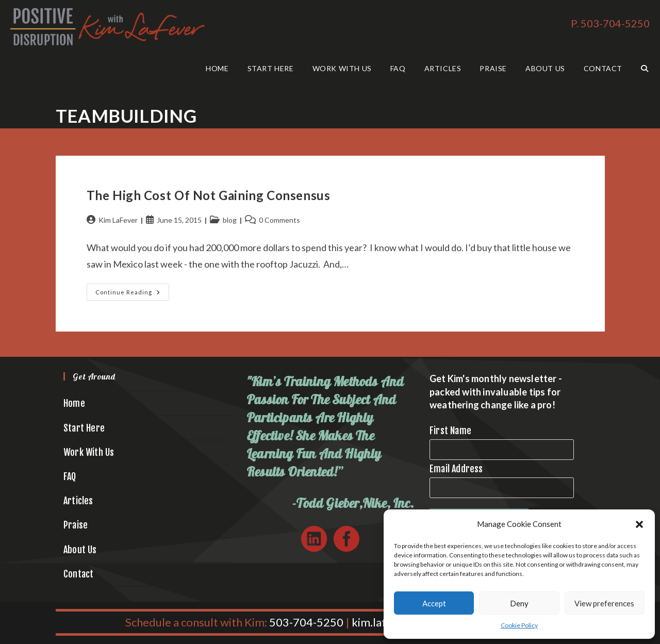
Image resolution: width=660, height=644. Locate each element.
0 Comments (279, 220)
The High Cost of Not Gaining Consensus (209, 195)
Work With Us (89, 452)
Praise (76, 525)
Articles (78, 501)
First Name (450, 431)
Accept (434, 603)
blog (230, 220)
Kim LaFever (118, 220)
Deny (519, 603)
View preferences (604, 603)
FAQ (70, 476)
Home (74, 403)
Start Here (84, 428)
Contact (78, 574)
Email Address (456, 469)
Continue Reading (132, 294)
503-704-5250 (306, 622)
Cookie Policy (519, 625)
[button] (639, 524)
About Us (80, 550)
